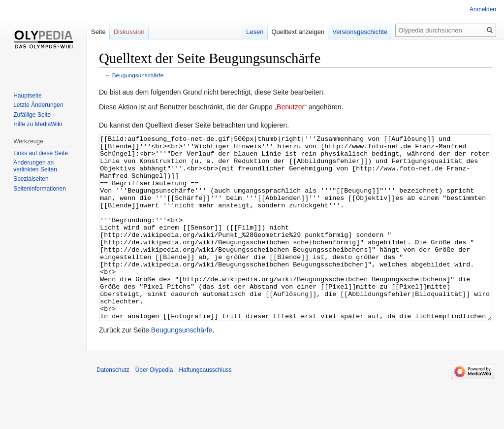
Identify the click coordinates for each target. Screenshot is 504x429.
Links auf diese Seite (41, 153)
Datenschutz (113, 407)
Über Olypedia (154, 407)
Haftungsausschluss (205, 407)
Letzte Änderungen (38, 105)
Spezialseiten (31, 179)
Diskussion (129, 32)
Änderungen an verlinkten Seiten (35, 166)
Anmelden (483, 9)
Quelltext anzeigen (298, 32)
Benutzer (290, 107)
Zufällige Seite (32, 115)
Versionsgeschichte (360, 32)
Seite (98, 32)
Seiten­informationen (40, 189)
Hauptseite (27, 96)
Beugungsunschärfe (138, 75)
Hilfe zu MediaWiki (38, 124)
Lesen (255, 32)
